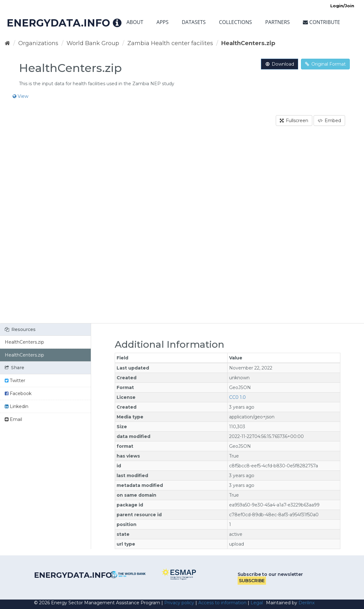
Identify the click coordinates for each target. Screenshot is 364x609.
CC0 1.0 (237, 397)
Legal (257, 603)
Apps (163, 22)
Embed (329, 121)
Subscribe (252, 581)
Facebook (18, 393)
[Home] (7, 43)
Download (280, 64)
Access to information (222, 603)
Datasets (194, 22)
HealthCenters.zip (248, 43)
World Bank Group (93, 43)
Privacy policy (179, 603)
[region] (182, 228)
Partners (277, 22)
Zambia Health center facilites (170, 43)
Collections (236, 22)
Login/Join (342, 6)
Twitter (15, 381)
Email (13, 419)
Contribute (321, 22)
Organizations (38, 43)
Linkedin (17, 406)
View (20, 96)
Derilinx (306, 603)
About (135, 22)
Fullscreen (294, 121)
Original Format (325, 64)
